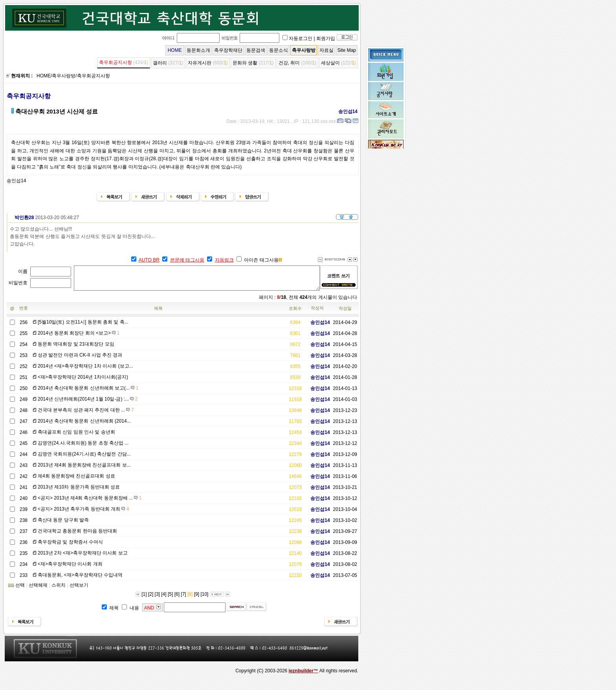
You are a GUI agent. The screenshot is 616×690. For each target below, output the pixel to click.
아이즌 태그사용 (261, 260)
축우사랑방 (304, 50)
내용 (134, 613)
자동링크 (224, 260)
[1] (144, 599)
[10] (204, 599)
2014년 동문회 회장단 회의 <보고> (79, 338)
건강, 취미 (289, 63)
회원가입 (326, 38)
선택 (20, 590)
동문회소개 (198, 50)
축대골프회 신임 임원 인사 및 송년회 (76, 437)
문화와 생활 (245, 63)
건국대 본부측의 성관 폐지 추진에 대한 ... (86, 415)
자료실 (326, 50)
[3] (157, 599)
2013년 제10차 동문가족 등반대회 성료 (79, 492)
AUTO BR (149, 260)
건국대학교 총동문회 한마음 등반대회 (77, 536)
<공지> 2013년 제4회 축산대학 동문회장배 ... (90, 503)
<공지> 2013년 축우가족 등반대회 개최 (83, 514)
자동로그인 (301, 38)
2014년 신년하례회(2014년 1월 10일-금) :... (88, 404)
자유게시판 (200, 63)
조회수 (295, 313)
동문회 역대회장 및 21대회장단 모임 (76, 349)
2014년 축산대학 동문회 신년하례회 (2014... (84, 426)
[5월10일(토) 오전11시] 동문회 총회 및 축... (83, 327)
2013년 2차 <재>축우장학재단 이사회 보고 (83, 558)
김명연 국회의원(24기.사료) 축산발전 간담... (84, 459)
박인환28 (21, 218)
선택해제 (38, 590)
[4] (164, 599)
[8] (190, 599)
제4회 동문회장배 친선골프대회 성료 (76, 481)
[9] (197, 599)
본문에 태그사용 (187, 260)
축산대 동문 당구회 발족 (63, 525)
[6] (177, 599)
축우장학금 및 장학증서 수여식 (70, 547)
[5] (170, 599)
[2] (151, 599)
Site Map (347, 50)
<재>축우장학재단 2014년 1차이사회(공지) (83, 382)
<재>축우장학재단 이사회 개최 (70, 569)
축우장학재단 (228, 50)
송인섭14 (345, 112)
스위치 (59, 590)
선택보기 (79, 590)
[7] (183, 599)
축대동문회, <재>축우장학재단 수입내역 (80, 580)
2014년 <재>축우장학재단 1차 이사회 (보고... (85, 371)
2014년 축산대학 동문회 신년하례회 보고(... (88, 393)
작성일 (345, 313)
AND (149, 613)
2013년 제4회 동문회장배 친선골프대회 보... (84, 470)
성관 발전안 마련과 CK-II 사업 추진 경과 (80, 360)
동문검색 (256, 50)
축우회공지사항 (115, 62)
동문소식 (279, 50)
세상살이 (330, 63)
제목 (158, 313)
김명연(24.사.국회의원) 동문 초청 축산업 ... (83, 448)
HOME (175, 50)
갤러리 (160, 63)
